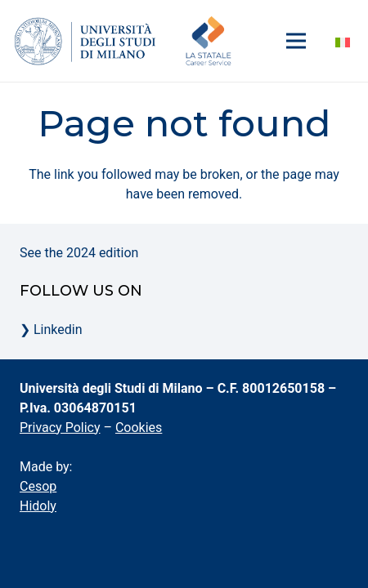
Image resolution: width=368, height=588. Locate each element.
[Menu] (297, 41)
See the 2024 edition (79, 253)
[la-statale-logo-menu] (85, 41)
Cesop (38, 486)
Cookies (139, 428)
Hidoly (38, 506)
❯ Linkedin (51, 330)
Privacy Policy (60, 428)
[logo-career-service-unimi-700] (209, 41)
